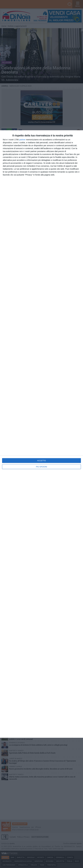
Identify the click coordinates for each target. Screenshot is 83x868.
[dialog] (41, 434)
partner (22, 140)
